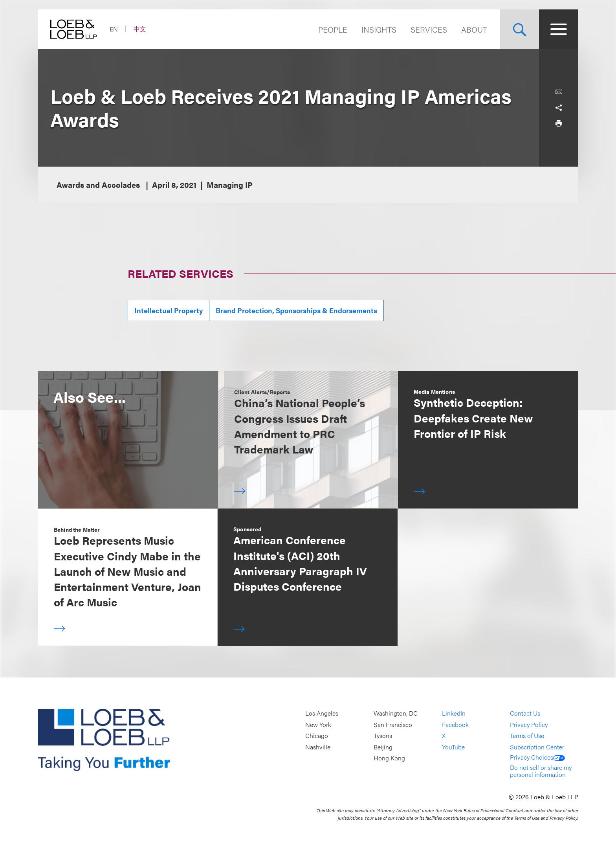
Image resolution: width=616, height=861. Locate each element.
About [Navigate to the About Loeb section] (474, 29)
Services (429, 29)
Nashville (318, 747)
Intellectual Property (169, 310)
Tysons (383, 735)
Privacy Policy (529, 724)
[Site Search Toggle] (519, 29)
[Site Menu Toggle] (559, 29)
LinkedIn (454, 713)
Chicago (317, 735)
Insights (379, 29)
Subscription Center (537, 747)
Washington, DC (396, 713)
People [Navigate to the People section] (333, 29)
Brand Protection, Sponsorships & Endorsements (296, 310)
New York (318, 724)
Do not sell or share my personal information (541, 771)
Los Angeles (322, 713)
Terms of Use (527, 735)
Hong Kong (389, 758)
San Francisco (393, 724)
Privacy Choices (537, 757)
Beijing (383, 747)
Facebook (455, 724)
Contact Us (525, 713)
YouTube (453, 747)
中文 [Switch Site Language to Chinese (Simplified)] (140, 29)
